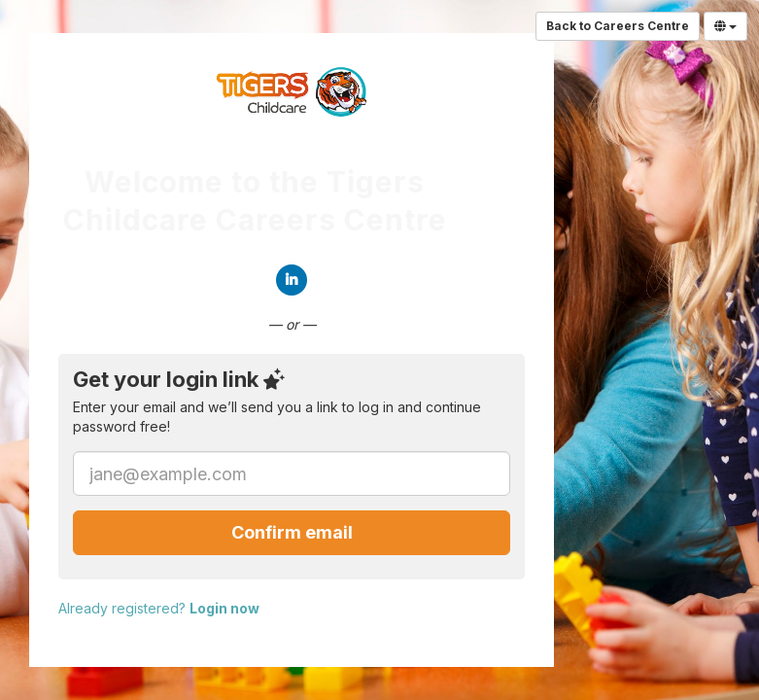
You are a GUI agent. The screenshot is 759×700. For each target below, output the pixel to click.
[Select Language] (725, 26)
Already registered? (159, 608)
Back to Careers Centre (618, 26)
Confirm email (292, 532)
